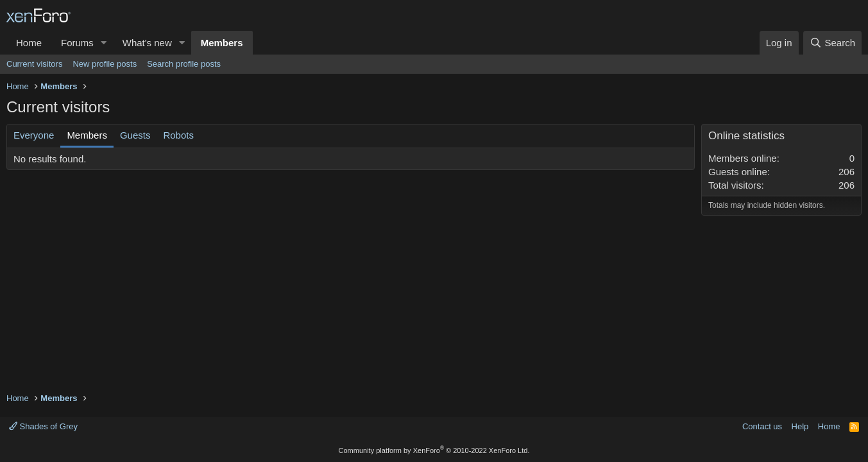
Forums (77, 43)
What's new (147, 43)
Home (29, 43)
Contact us (762, 426)
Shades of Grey (43, 426)
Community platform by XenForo (434, 450)
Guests (135, 135)
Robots (178, 135)
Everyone (34, 135)
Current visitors (34, 64)
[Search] (832, 43)
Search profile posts (184, 64)
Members (222, 43)
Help (800, 426)
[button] (104, 43)
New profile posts (105, 64)
